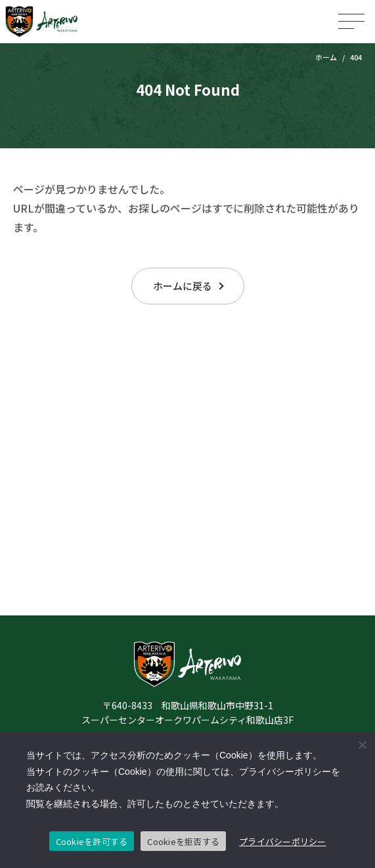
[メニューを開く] (351, 21)
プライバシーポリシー (283, 841)
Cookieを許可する (92, 841)
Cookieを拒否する (183, 841)
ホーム (326, 57)
